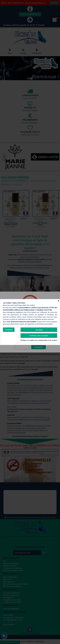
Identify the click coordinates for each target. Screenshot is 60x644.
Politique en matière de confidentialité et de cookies (39, 340)
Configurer (9, 330)
